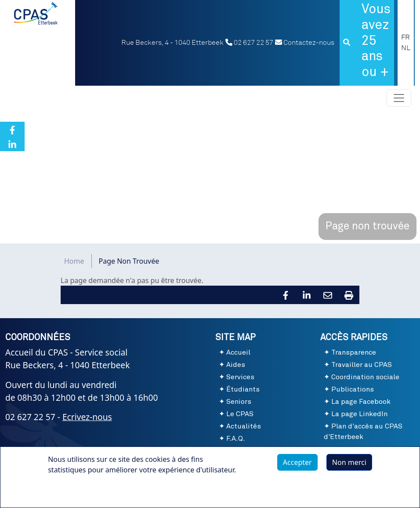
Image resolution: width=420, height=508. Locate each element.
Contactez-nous (305, 43)
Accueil (238, 352)
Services (240, 377)
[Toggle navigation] (399, 98)
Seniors (239, 402)
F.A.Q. (236, 439)
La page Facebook (361, 402)
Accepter (297, 467)
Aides (236, 365)
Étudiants (243, 389)
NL (406, 48)
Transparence (354, 352)
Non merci (349, 467)
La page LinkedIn (359, 414)
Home (74, 261)
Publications (353, 389)
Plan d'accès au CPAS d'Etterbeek (363, 432)
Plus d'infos (76, 495)
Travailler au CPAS (362, 365)
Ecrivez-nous (87, 417)
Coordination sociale (365, 377)
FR (406, 37)
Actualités (244, 426)
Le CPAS (240, 414)
